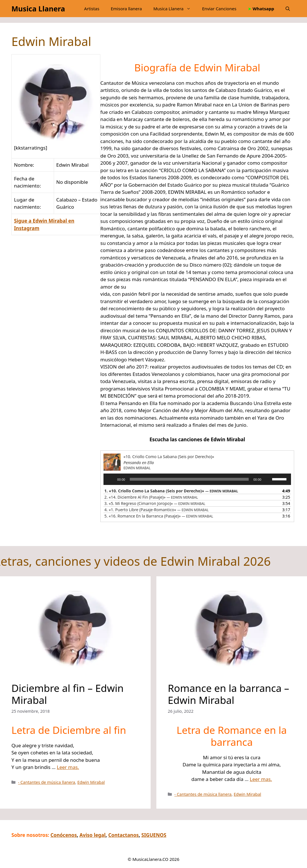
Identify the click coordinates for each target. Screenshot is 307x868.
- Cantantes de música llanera (47, 782)
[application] (197, 479)
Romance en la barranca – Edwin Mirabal (228, 694)
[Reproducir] (111, 479)
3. (155, 503)
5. (159, 516)
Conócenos (63, 835)
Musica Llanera (38, 9)
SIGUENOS (154, 835)
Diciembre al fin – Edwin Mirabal (67, 694)
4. (157, 510)
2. (151, 497)
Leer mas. (68, 767)
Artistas (92, 9)
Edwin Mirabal (91, 782)
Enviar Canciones (219, 9)
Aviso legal (92, 835)
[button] (288, 9)
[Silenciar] (268, 479)
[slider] (189, 479)
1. (171, 491)
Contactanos (124, 835)
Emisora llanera (126, 9)
